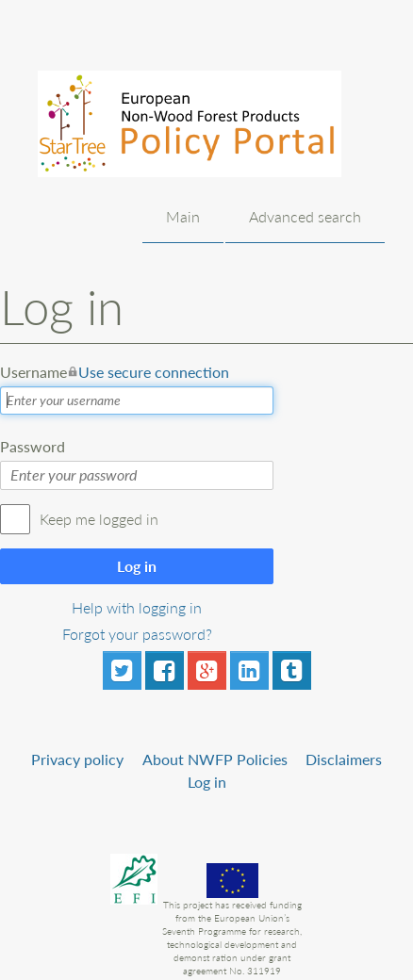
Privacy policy (77, 759)
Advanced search (305, 216)
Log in (137, 566)
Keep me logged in (99, 519)
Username (115, 372)
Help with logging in (137, 607)
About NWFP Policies (215, 759)
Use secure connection (154, 372)
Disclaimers (344, 759)
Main (183, 216)
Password (33, 446)
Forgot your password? (137, 634)
